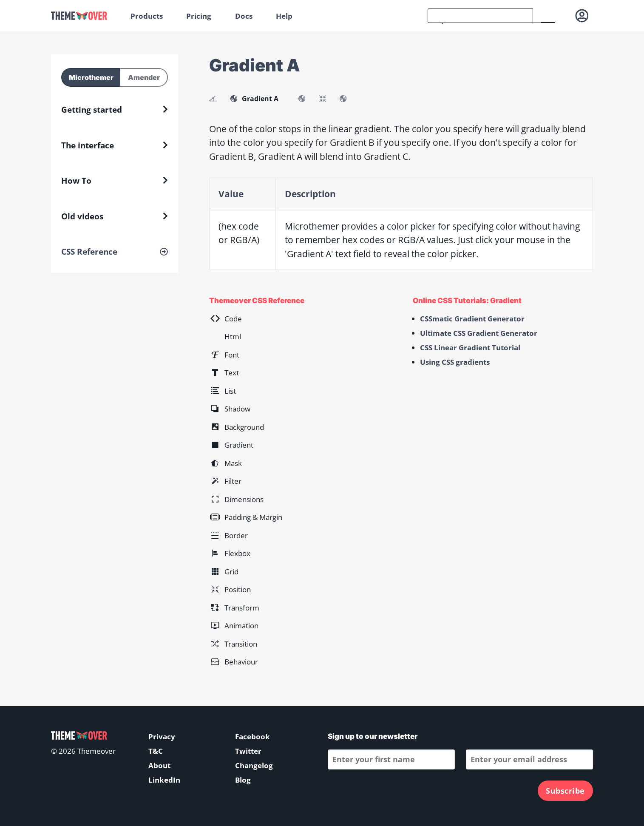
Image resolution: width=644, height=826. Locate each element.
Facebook (252, 737)
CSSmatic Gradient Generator (472, 319)
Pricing (199, 16)
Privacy (162, 737)
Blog (243, 780)
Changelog (254, 765)
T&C (156, 751)
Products (147, 16)
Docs (244, 16)
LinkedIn (164, 780)
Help (284, 16)
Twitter (248, 751)
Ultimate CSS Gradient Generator (479, 333)
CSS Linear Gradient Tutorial (470, 348)
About (159, 765)
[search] (480, 16)
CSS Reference (89, 252)
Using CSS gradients (455, 362)
